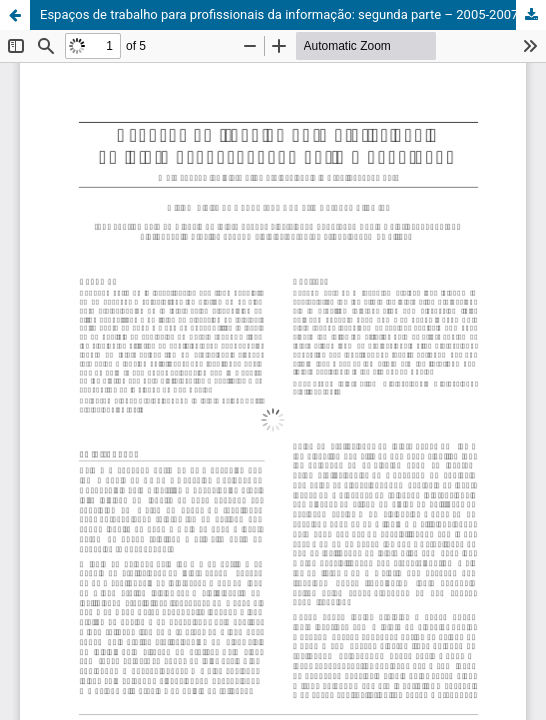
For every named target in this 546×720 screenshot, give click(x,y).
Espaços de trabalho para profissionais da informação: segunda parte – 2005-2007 (279, 14)
